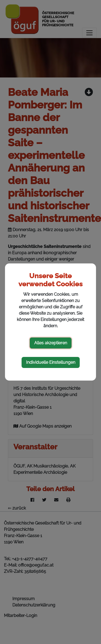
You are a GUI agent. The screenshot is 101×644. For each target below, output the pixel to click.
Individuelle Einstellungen (51, 362)
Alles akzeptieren (51, 343)
